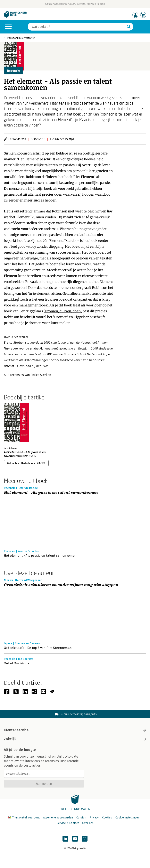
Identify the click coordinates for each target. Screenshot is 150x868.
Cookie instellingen (127, 818)
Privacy (94, 818)
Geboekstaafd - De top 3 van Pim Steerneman (38, 648)
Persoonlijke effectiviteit (21, 38)
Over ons (88, 823)
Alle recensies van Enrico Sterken (28, 375)
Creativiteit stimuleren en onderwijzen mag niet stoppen (61, 585)
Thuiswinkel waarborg (24, 818)
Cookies (107, 818)
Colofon (81, 818)
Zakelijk (75, 739)
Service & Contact (68, 823)
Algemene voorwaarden (58, 818)
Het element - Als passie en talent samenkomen (25, 454)
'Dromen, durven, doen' (62, 311)
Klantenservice (75, 730)
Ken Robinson (21, 153)
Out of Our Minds (17, 663)
